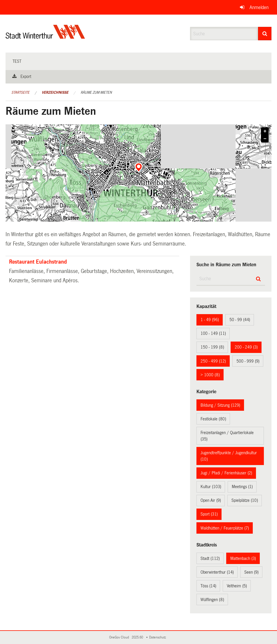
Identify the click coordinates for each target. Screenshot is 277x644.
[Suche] (265, 34)
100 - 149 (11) (213, 333)
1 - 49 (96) (210, 320)
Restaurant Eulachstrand (38, 262)
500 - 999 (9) (248, 361)
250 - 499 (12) (213, 361)
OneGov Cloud (120, 637)
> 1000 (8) (210, 375)
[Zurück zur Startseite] (45, 37)
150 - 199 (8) (212, 347)
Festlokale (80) (213, 419)
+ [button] (265, 131)
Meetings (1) (242, 487)
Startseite (20, 93)
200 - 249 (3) (246, 347)
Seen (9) (251, 572)
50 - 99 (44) (240, 320)
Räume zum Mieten (96, 93)
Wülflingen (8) (212, 600)
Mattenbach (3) (243, 558)
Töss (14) (208, 586)
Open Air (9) (211, 500)
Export (26, 76)
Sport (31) (209, 514)
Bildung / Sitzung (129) (220, 405)
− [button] (265, 139)
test (17, 61)
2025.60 (138, 637)
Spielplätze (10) (245, 500)
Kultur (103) (211, 487)
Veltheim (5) (237, 586)
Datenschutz (158, 637)
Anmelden (259, 7)
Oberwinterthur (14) (217, 572)
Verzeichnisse (55, 93)
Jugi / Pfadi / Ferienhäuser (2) (226, 473)
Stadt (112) (210, 558)
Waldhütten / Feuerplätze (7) (225, 528)
